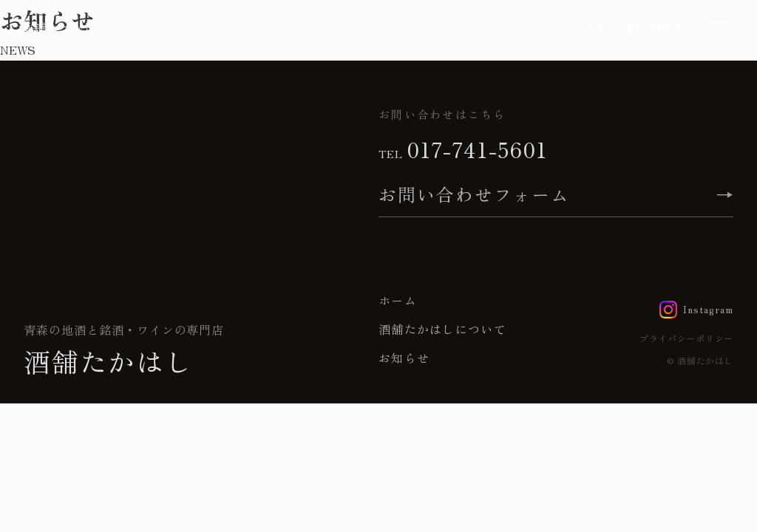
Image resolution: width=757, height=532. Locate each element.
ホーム (398, 300)
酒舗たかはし (62, 27)
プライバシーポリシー (686, 338)
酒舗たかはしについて (442, 329)
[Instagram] (696, 310)
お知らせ (404, 358)
